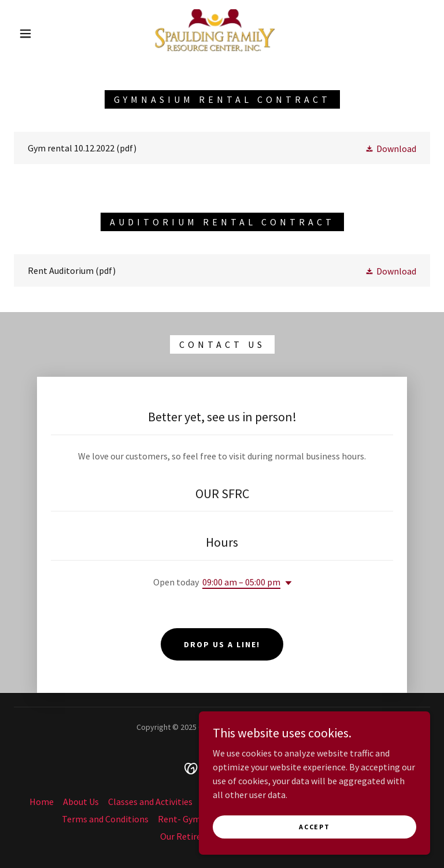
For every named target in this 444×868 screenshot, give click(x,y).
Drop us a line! (222, 644)
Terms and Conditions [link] (105, 819)
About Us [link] (81, 802)
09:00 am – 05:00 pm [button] (241, 582)
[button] (25, 34)
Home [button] (42, 802)
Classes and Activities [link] (150, 802)
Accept (314, 827)
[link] (213, 32)
